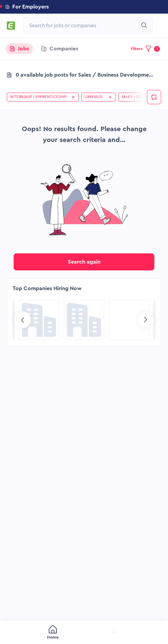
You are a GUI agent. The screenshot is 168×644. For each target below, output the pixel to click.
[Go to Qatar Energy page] (129, 320)
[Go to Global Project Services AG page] (84, 320)
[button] (84, 7)
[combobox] (85, 26)
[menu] (84, 633)
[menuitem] (24, 633)
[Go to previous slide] (22, 320)
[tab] (19, 49)
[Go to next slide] (146, 320)
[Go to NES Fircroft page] (39, 320)
